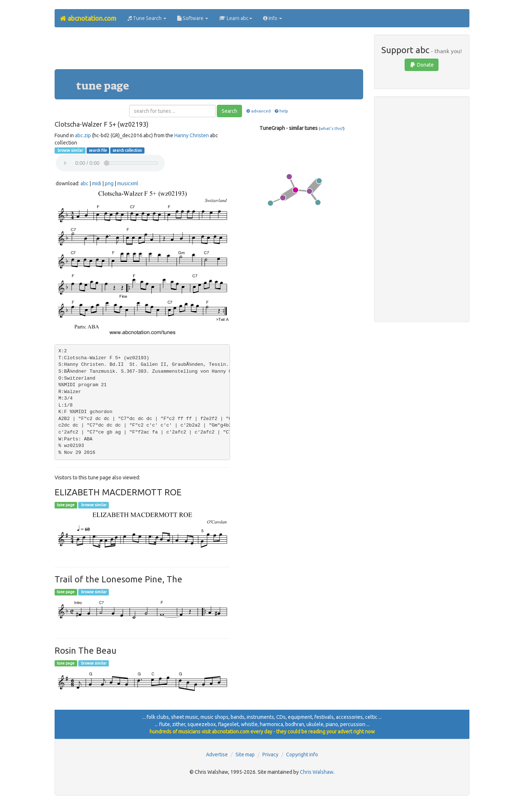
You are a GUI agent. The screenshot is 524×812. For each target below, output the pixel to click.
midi (97, 183)
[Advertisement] (209, 51)
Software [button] (193, 18)
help (281, 111)
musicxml (128, 183)
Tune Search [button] (147, 18)
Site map (245, 754)
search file (98, 150)
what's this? (332, 128)
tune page (66, 505)
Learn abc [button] (236, 18)
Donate (422, 65)
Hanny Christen (192, 135)
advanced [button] (258, 111)
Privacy (270, 754)
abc (84, 183)
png (109, 183)
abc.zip (83, 135)
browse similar (70, 150)
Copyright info (302, 754)
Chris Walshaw (317, 772)
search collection (127, 150)
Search (229, 111)
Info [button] (273, 18)
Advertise (217, 754)
